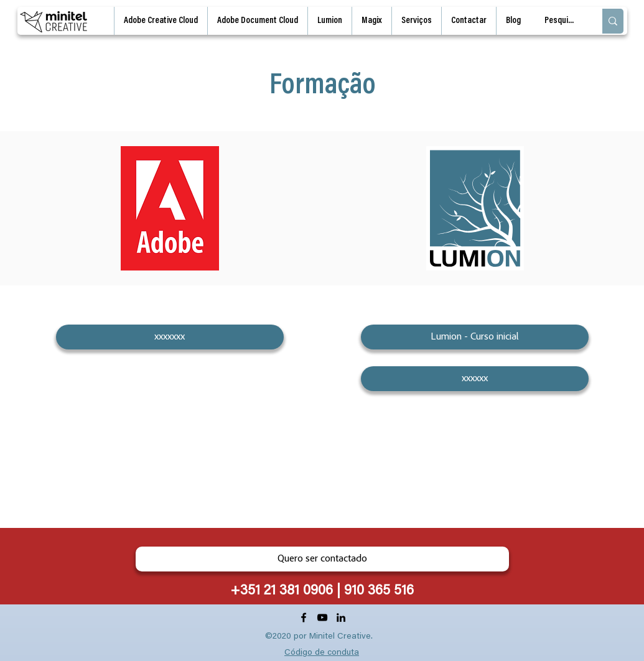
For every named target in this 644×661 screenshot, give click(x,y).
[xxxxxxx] (170, 337)
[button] (416, 21)
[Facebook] (304, 617)
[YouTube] (322, 617)
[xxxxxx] (475, 379)
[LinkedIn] (341, 617)
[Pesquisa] (560, 21)
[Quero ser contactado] (322, 559)
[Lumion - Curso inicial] (475, 337)
